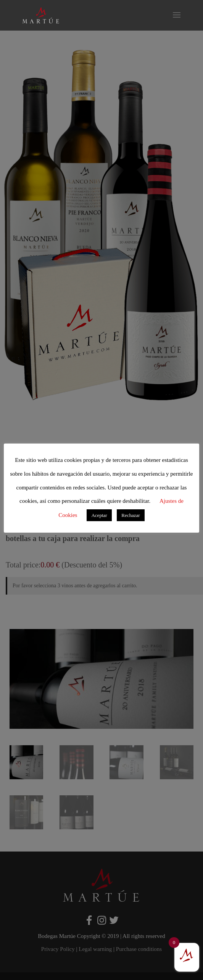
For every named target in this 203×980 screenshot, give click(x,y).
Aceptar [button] (99, 515)
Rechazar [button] (130, 515)
